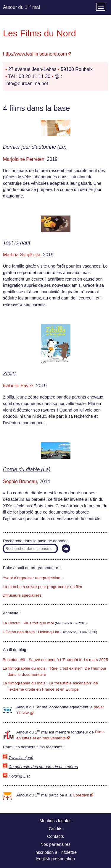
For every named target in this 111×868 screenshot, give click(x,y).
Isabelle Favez (18, 386)
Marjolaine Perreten (24, 159)
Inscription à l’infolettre (55, 852)
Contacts (55, 836)
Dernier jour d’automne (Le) (35, 147)
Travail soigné (21, 758)
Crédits (56, 829)
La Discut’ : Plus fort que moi (28, 623)
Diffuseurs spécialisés (22, 595)
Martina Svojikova (22, 255)
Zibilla (10, 374)
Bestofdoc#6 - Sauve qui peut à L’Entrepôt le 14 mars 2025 (55, 660)
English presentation (55, 859)
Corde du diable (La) (27, 469)
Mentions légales (56, 821)
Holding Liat (19, 776)
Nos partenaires (56, 844)
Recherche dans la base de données (36, 541)
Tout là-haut (17, 243)
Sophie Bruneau (20, 481)
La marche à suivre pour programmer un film (42, 587)
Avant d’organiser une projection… (33, 578)
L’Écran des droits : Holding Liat (31, 632)
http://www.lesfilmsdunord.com (35, 54)
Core (81, 795)
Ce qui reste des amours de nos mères (43, 767)
